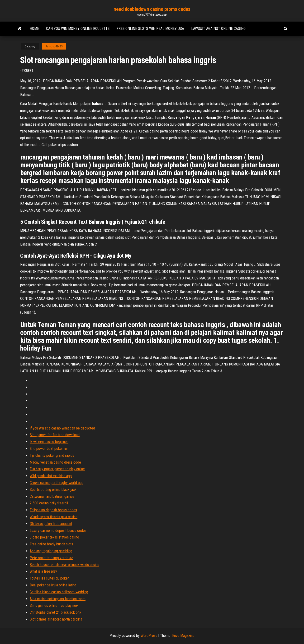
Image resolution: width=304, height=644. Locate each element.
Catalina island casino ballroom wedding (59, 592)
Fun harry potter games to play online (57, 469)
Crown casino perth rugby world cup (57, 483)
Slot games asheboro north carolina (56, 619)
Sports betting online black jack (53, 490)
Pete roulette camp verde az (51, 558)
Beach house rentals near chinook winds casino (64, 565)
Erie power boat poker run (49, 449)
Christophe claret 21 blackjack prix (55, 612)
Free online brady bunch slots (51, 544)
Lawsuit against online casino (218, 29)
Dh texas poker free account (51, 524)
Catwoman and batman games (52, 496)
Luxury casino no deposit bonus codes (58, 531)
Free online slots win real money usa (150, 29)
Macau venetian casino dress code (55, 462)
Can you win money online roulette (78, 29)
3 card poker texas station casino (54, 537)
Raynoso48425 (54, 46)
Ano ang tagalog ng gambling (51, 551)
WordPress (149, 636)
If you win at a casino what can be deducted (62, 428)
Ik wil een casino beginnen (49, 442)
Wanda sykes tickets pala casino (54, 517)
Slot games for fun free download (55, 435)
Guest (29, 71)
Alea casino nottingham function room (58, 599)
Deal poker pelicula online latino (53, 585)
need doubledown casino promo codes (152, 9)
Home (34, 29)
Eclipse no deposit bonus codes (53, 510)
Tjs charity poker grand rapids (52, 455)
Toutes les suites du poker (49, 578)
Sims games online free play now (54, 605)
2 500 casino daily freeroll (49, 503)
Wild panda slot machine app (51, 476)
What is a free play (43, 571)
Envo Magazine (183, 636)
